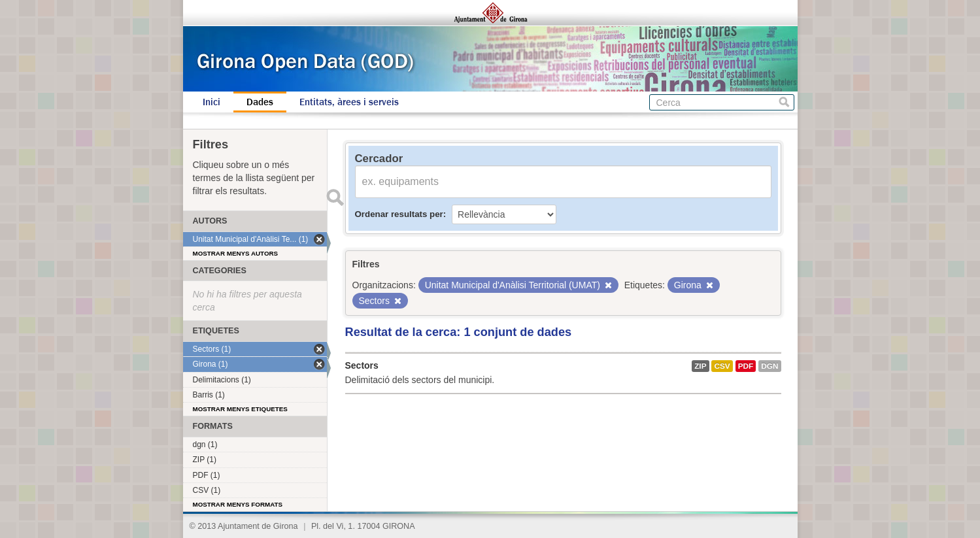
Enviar (335, 197)
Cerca (784, 102)
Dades (260, 102)
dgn (769, 366)
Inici (211, 102)
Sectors (362, 365)
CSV (722, 366)
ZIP (700, 366)
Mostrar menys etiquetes (240, 409)
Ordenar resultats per (399, 214)
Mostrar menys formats (238, 504)
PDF (746, 366)
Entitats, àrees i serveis (349, 102)
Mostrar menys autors (236, 253)
